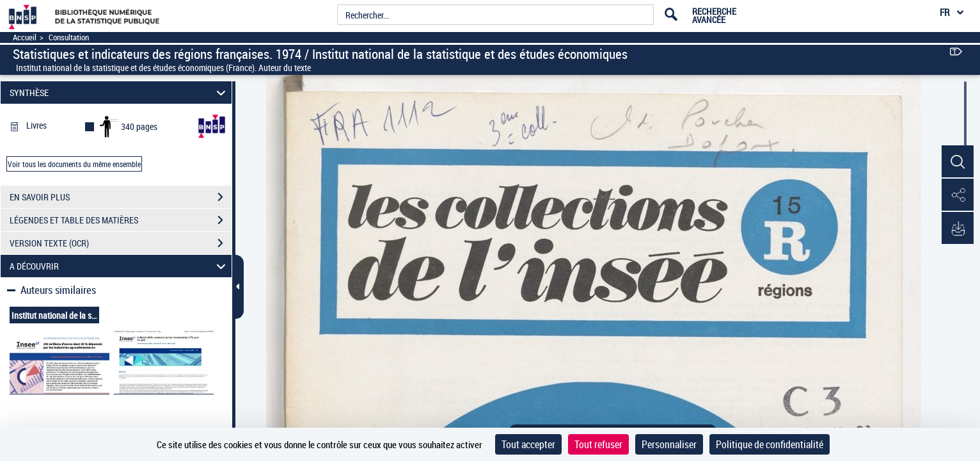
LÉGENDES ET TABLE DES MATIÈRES (121, 220)
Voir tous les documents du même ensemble (74, 164)
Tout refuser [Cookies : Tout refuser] (598, 444)
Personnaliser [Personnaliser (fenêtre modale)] (669, 444)
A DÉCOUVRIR (120, 266)
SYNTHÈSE (120, 93)
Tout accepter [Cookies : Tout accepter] (528, 444)
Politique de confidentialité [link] (770, 444)
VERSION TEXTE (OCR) (121, 243)
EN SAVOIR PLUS (121, 197)
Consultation (69, 37)
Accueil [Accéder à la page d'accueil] (25, 37)
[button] (958, 162)
